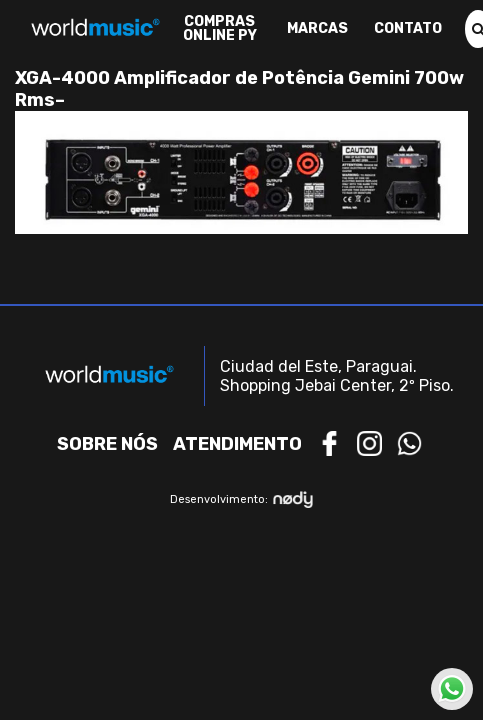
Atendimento (237, 444)
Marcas (317, 29)
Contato (408, 29)
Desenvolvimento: (241, 499)
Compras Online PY (220, 29)
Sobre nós (107, 444)
